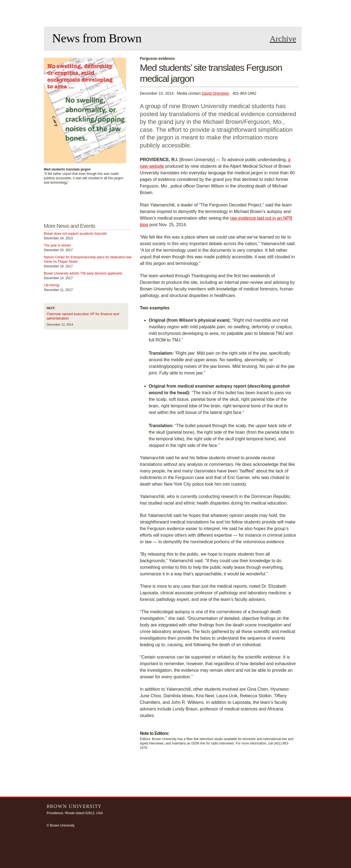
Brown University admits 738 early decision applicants (83, 273)
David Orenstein (216, 93)
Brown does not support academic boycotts (75, 234)
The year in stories (57, 245)
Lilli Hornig (52, 285)
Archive (283, 39)
